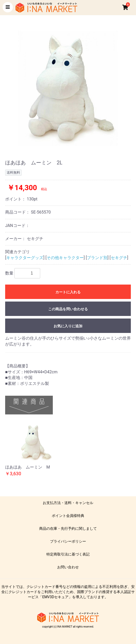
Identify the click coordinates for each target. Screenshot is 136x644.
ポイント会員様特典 (68, 516)
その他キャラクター (65, 258)
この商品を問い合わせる (68, 309)
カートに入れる (68, 292)
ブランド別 (97, 258)
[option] (68, 88)
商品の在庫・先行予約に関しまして (68, 528)
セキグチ (119, 258)
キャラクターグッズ (25, 258)
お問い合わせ (68, 567)
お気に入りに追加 (68, 326)
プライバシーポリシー (68, 541)
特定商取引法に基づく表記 (68, 554)
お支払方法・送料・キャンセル (68, 503)
